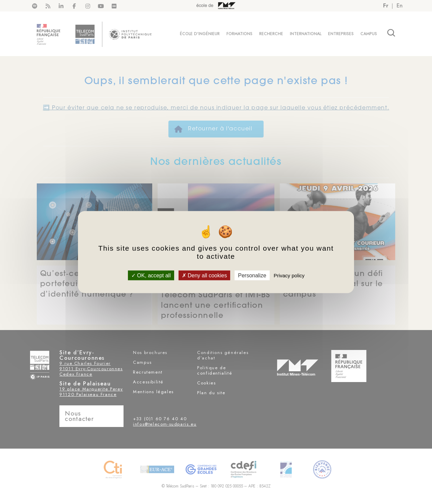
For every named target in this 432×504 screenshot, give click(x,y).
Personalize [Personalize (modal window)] (252, 275)
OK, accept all (151, 275)
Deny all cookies (205, 275)
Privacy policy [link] (289, 275)
